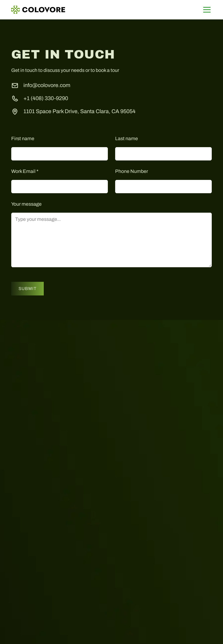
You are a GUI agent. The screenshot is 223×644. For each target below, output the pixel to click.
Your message (26, 204)
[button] (206, 10)
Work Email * (25, 171)
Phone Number (132, 171)
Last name (127, 138)
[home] (38, 10)
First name (23, 138)
